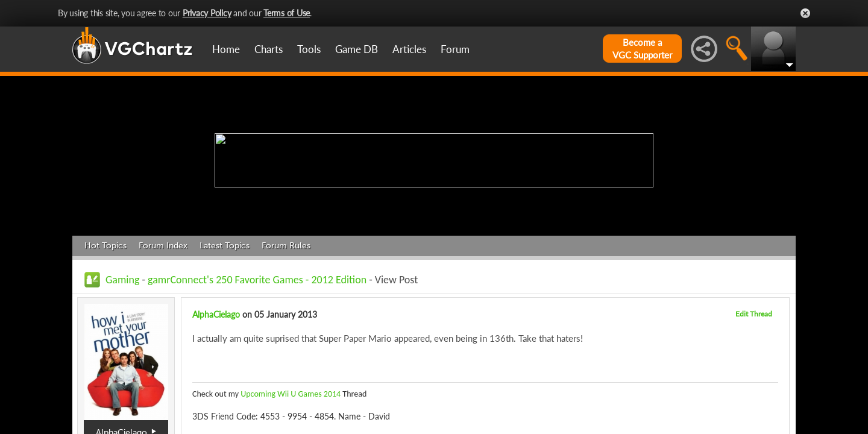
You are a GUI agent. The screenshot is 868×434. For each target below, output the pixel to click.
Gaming (122, 280)
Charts (269, 49)
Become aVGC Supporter (642, 49)
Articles (409, 49)
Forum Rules (286, 246)
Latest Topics (225, 246)
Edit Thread (754, 314)
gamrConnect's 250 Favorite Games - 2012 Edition (257, 280)
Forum (455, 49)
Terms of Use (287, 13)
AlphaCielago (216, 314)
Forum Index (163, 246)
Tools (309, 49)
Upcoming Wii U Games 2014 (291, 394)
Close (805, 13)
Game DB (357, 49)
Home (226, 49)
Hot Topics (105, 246)
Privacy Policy (207, 13)
